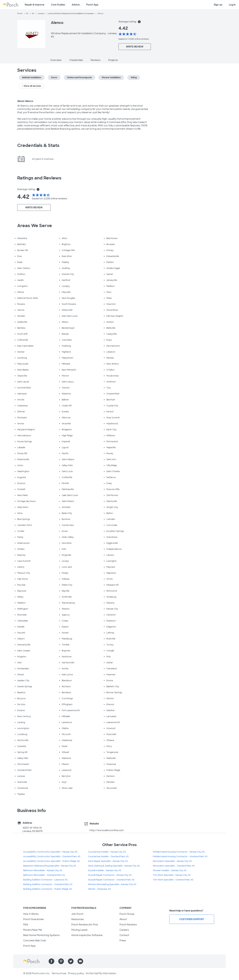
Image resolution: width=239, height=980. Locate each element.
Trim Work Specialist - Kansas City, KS (172, 875)
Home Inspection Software (87, 935)
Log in (232, 5)
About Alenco (25, 101)
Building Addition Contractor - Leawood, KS (45, 880)
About (123, 919)
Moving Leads (79, 930)
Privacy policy (76, 973)
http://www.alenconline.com (107, 830)
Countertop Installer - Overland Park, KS (108, 857)
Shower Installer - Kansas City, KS (170, 870)
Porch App (92, 5)
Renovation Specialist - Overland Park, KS (174, 866)
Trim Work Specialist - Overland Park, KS (173, 880)
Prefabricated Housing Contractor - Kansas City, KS (179, 852)
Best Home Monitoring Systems (41, 935)
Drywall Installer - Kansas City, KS (105, 870)
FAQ (26, 925)
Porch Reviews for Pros (85, 925)
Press (123, 940)
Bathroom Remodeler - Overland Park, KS (44, 875)
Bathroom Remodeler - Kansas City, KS (43, 870)
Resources (78, 919)
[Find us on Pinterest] (61, 961)
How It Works (31, 914)
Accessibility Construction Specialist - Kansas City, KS (50, 852)
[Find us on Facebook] (51, 961)
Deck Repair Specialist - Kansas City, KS (108, 861)
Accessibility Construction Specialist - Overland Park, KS (52, 857)
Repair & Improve (35, 5)
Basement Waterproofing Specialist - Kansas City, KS (50, 866)
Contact (124, 935)
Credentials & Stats (38, 145)
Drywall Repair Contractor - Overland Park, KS (111, 880)
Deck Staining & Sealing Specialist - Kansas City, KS (114, 866)
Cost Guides (58, 5)
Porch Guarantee (33, 919)
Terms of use (59, 973)
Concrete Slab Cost (35, 940)
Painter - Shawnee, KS (99, 889)
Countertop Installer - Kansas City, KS (107, 852)
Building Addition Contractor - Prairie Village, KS (48, 889)
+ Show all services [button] (32, 86)
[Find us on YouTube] (80, 961)
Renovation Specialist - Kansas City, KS (172, 861)
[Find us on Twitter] (71, 961)
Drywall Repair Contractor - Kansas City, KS (110, 875)
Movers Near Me (33, 930)
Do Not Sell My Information (101, 973)
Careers (124, 930)
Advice (76, 5)
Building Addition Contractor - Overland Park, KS (48, 884)
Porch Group (127, 914)
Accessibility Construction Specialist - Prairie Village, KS (52, 861)
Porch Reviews (128, 925)
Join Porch (77, 914)
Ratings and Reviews (39, 178)
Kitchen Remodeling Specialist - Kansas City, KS (112, 884)
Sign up (218, 5)
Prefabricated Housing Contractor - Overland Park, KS (180, 857)
